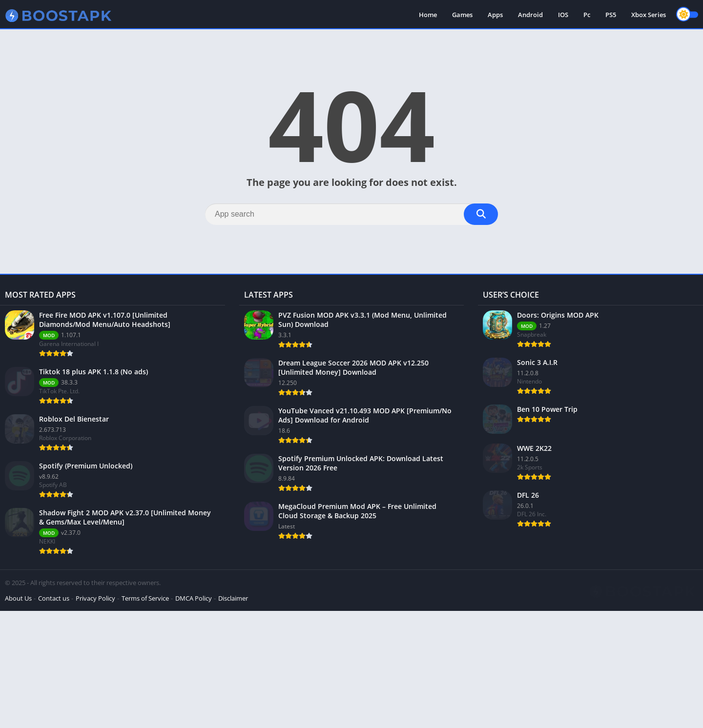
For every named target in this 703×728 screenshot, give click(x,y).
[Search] (351, 214)
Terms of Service (145, 598)
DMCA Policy (194, 598)
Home (428, 15)
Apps (495, 15)
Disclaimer (233, 598)
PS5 (611, 15)
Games (462, 15)
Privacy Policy (95, 598)
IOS (563, 15)
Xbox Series (649, 15)
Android (530, 15)
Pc (587, 15)
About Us (18, 598)
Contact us (54, 598)
